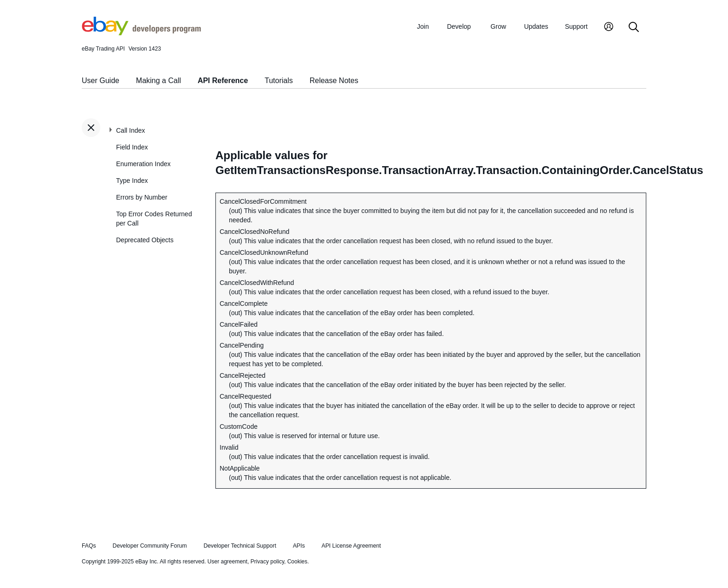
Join (423, 26)
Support (576, 26)
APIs (299, 546)
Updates (536, 26)
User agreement (227, 562)
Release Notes (334, 81)
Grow (498, 26)
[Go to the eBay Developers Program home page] (141, 33)
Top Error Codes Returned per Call (154, 219)
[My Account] (609, 28)
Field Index (132, 147)
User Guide (101, 81)
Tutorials (279, 81)
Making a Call (159, 81)
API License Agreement (351, 546)
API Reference (223, 81)
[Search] (634, 28)
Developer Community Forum (150, 546)
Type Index (132, 181)
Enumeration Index (143, 164)
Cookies (297, 562)
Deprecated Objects (145, 240)
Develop (459, 26)
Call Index (130, 130)
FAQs (89, 546)
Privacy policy (267, 562)
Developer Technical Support (240, 546)
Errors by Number (142, 197)
